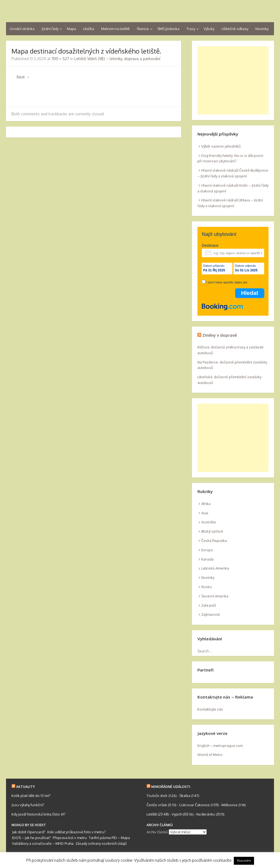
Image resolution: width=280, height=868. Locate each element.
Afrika (206, 504)
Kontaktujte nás (210, 709)
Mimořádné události (171, 787)
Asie (205, 513)
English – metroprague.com (220, 746)
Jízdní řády (50, 29)
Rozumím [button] (244, 861)
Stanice (143, 29)
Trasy (191, 29)
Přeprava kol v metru (70, 838)
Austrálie (209, 522)
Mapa (72, 29)
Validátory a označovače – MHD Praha (43, 843)
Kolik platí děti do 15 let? (31, 796)
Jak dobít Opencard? (29, 832)
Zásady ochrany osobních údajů (101, 843)
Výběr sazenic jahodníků (221, 146)
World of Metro (210, 755)
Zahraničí (209, 605)
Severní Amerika (215, 596)
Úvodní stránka (22, 29)
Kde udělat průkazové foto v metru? (77, 832)
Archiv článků (157, 832)
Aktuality (25, 787)
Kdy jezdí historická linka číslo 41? (39, 814)
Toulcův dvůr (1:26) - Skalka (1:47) (173, 796)
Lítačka (89, 29)
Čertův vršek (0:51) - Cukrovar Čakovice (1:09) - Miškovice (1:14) (196, 805)
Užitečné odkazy (235, 29)
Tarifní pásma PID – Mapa (109, 838)
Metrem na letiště (115, 29)
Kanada (207, 559)
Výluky (209, 29)
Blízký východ (212, 531)
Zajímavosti (211, 614)
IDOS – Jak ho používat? (31, 838)
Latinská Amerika (215, 568)
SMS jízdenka (168, 29)
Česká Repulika (214, 541)
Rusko (207, 587)
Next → (23, 77)
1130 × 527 (60, 59)
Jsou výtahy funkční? (28, 805)
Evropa (207, 550)
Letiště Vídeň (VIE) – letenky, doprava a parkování (117, 59)
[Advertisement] (233, 80)
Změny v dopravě (220, 335)
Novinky (262, 29)
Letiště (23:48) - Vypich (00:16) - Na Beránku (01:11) (186, 814)
